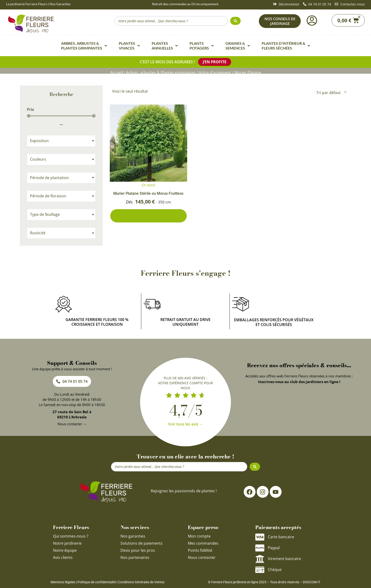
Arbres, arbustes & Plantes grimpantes (161, 72)
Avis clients (63, 557)
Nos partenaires (135, 557)
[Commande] (331, 93)
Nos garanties (133, 536)
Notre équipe (65, 550)
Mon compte (199, 536)
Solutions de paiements (141, 543)
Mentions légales (63, 582)
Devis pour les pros (138, 550)
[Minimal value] (61, 116)
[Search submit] (235, 21)
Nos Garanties (60, 4)
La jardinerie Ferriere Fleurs (27, 4)
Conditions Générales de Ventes (141, 582)
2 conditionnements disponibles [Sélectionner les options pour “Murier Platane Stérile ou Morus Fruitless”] (148, 216)
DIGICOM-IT (312, 582)
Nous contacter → (72, 424)
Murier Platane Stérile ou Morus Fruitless (148, 193)
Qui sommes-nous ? (71, 536)
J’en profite (215, 62)
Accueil (117, 72)
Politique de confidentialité (97, 582)
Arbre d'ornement (215, 72)
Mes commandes (203, 543)
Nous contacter (202, 557)
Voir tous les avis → (185, 424)
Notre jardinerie (67, 543)
